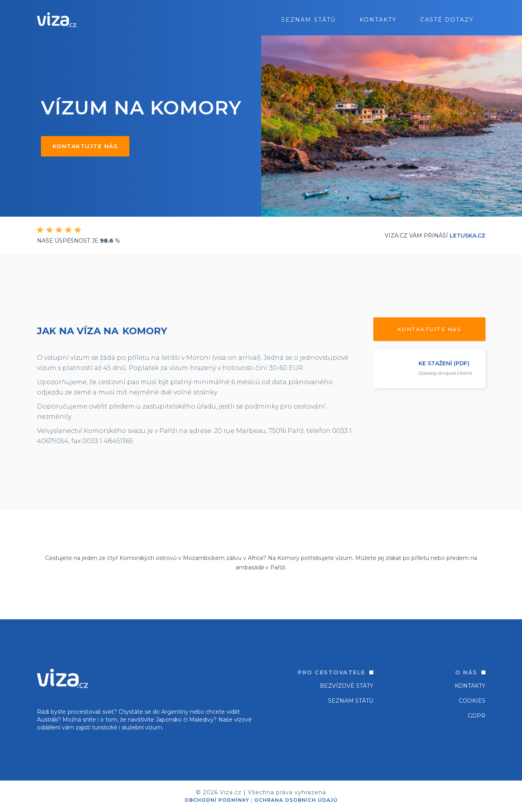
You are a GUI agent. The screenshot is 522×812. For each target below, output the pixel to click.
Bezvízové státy (347, 686)
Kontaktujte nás (85, 146)
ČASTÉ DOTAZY (447, 20)
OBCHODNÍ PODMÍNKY (217, 800)
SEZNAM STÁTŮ (351, 701)
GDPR (477, 716)
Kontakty (378, 20)
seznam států (309, 20)
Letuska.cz (468, 236)
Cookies (472, 701)
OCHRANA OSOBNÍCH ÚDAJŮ (296, 800)
